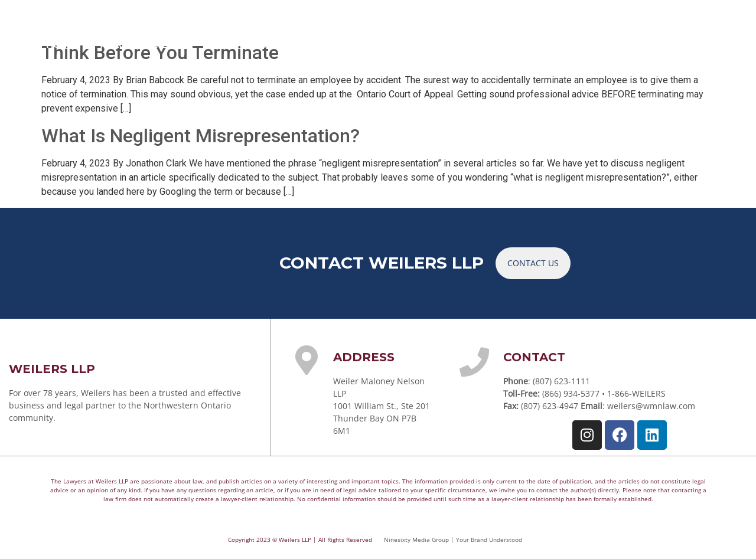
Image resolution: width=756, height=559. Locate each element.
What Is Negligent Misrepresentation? (201, 136)
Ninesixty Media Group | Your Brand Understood (453, 540)
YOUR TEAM (250, 44)
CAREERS (614, 44)
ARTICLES (494, 44)
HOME (61, 44)
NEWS (554, 44)
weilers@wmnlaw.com (651, 406)
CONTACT (682, 44)
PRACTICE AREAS (146, 44)
